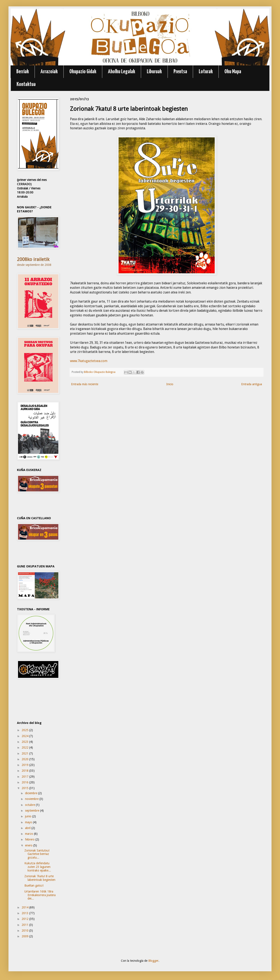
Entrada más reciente (85, 384)
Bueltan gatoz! (34, 886)
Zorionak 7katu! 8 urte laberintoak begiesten (40, 878)
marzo (29, 834)
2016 (25, 782)
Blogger (153, 961)
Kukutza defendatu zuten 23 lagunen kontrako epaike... (38, 867)
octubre (30, 805)
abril (28, 828)
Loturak (206, 72)
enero (29, 845)
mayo (29, 822)
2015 (25, 788)
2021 (25, 753)
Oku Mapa (233, 72)
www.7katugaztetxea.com (89, 361)
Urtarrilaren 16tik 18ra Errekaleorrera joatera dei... (40, 895)
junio (29, 816)
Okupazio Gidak (83, 72)
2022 (25, 747)
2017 (25, 777)
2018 (25, 771)
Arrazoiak (49, 72)
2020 (25, 759)
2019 (25, 765)
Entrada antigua (252, 384)
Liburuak (154, 72)
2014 (25, 907)
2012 (25, 919)
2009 (25, 936)
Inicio (170, 384)
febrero (30, 839)
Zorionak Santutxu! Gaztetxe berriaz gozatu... (37, 854)
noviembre (32, 799)
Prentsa (180, 72)
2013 (25, 913)
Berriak (23, 72)
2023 (25, 742)
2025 (25, 730)
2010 (25, 931)
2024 (25, 736)
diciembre (32, 793)
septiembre (33, 811)
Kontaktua (26, 84)
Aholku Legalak (122, 72)
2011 (25, 925)
